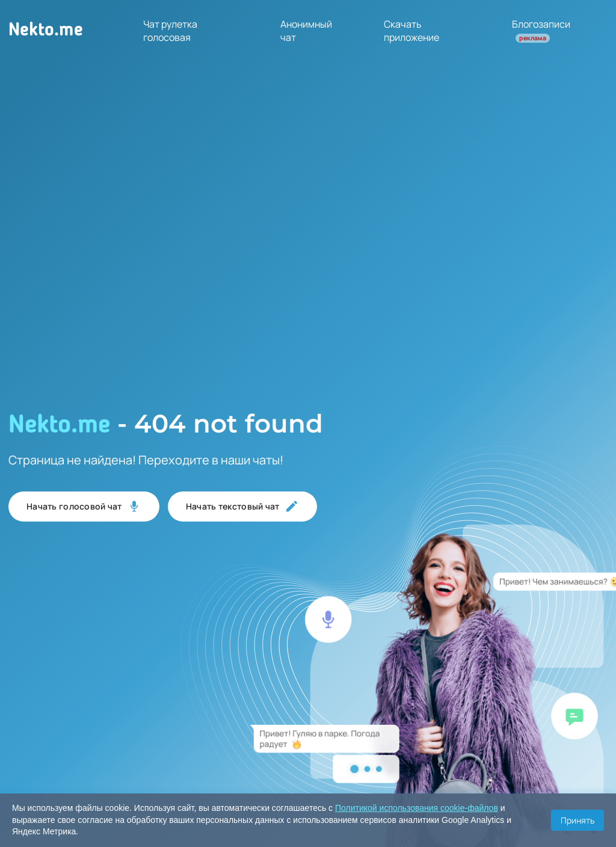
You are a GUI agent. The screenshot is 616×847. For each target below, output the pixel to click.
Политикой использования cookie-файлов (417, 808)
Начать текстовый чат (242, 507)
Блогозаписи (541, 30)
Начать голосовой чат (84, 507)
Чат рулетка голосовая (170, 31)
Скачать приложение (411, 31)
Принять (577, 820)
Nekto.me (46, 31)
